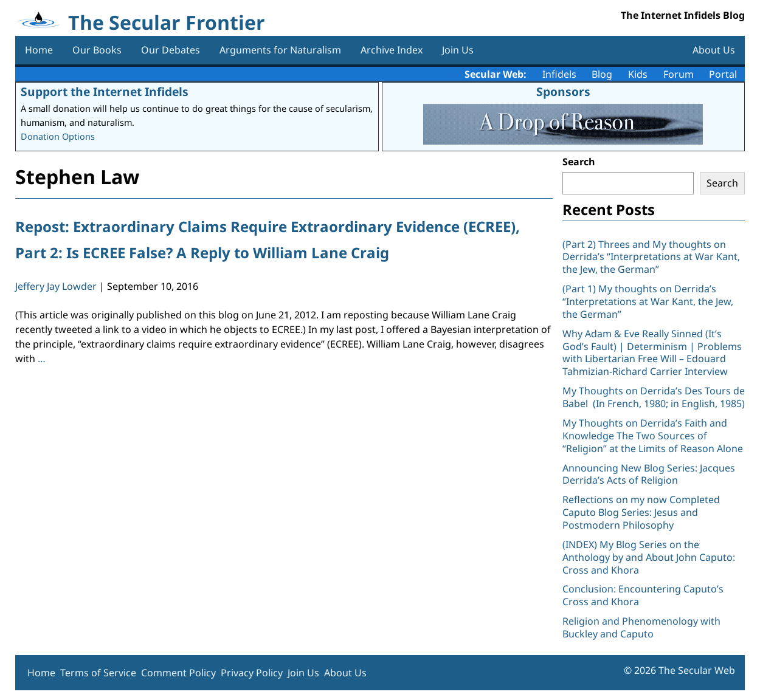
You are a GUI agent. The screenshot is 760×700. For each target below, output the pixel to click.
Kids (638, 74)
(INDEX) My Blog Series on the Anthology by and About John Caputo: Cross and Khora (649, 557)
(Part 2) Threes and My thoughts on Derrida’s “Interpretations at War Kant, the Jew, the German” (651, 257)
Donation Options (58, 136)
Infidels (559, 74)
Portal (723, 74)
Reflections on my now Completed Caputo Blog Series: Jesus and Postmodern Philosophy (641, 512)
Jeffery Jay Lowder (56, 286)
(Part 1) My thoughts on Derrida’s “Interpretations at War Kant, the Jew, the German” (648, 301)
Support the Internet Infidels (105, 91)
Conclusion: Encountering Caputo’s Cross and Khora (643, 595)
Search (579, 162)
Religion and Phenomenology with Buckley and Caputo (641, 627)
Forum (679, 74)
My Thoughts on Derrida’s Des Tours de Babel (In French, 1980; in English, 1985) (654, 397)
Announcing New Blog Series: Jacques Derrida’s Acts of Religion (649, 474)
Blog (602, 74)
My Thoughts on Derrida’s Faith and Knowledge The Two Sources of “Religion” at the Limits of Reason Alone (653, 436)
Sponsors (563, 91)
